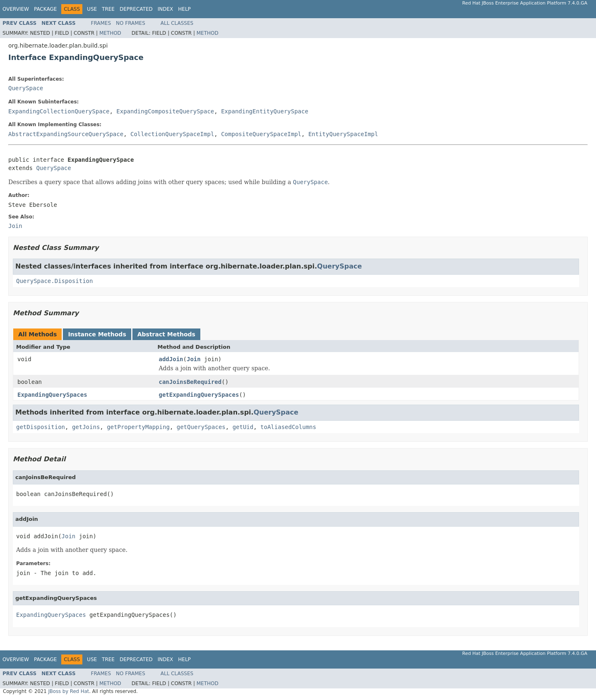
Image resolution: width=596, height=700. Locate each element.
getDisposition (41, 427)
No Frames (131, 23)
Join (194, 359)
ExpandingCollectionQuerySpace (59, 111)
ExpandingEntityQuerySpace (265, 111)
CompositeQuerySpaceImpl (261, 134)
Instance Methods (97, 334)
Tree (108, 9)
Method (110, 33)
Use (92, 9)
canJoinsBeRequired (190, 382)
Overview (16, 9)
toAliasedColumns (288, 427)
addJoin (171, 359)
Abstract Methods (166, 334)
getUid (243, 427)
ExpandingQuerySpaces (52, 395)
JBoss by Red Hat (68, 691)
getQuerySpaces (201, 427)
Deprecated (136, 9)
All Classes (177, 23)
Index (166, 9)
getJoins (86, 427)
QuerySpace (26, 88)
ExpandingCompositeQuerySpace (165, 111)
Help (184, 9)
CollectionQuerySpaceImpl (172, 134)
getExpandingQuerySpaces (199, 395)
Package (45, 9)
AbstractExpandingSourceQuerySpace (66, 134)
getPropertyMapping (138, 427)
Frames (101, 23)
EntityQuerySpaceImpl (343, 134)
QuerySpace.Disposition (54, 281)
